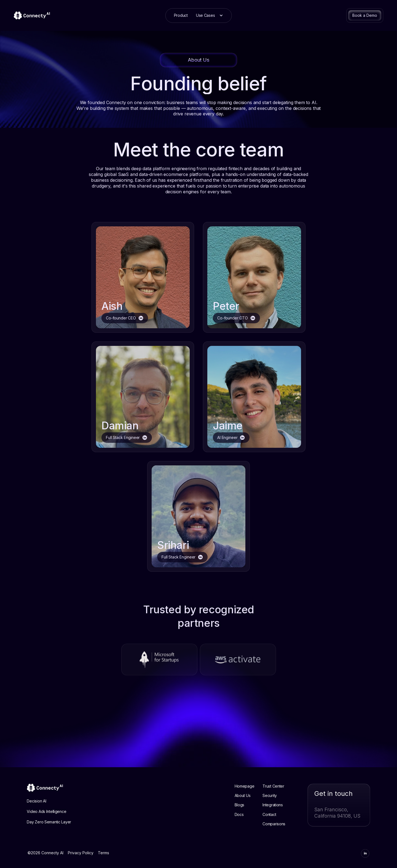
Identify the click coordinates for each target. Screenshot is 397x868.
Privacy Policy (81, 858)
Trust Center (279, 786)
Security (275, 796)
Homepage (250, 786)
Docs (244, 814)
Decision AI (31, 801)
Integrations (278, 805)
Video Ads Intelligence (41, 812)
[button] (210, 15)
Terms (104, 858)
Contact (275, 814)
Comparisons (279, 824)
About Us (248, 796)
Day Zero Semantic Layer (44, 822)
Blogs (245, 805)
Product (181, 15)
